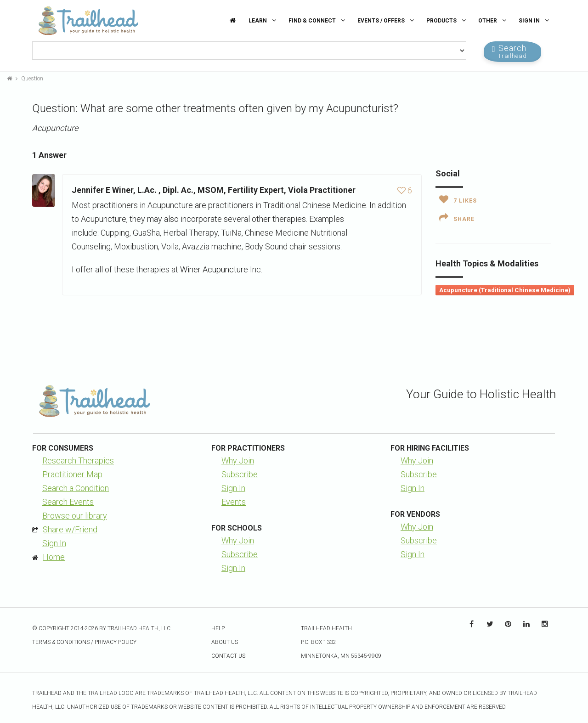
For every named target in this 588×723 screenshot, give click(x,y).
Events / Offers (387, 20)
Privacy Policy (116, 642)
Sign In (535, 20)
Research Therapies (78, 460)
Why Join (238, 460)
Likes (458, 199)
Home (54, 557)
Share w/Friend (70, 529)
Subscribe (240, 474)
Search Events (68, 502)
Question (32, 79)
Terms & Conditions (61, 642)
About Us (225, 642)
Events (234, 502)
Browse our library (75, 516)
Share (457, 218)
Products (447, 20)
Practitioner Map (72, 474)
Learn (263, 20)
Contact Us (228, 656)
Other (493, 20)
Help (218, 628)
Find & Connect (318, 20)
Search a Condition (76, 488)
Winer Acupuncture (214, 269)
